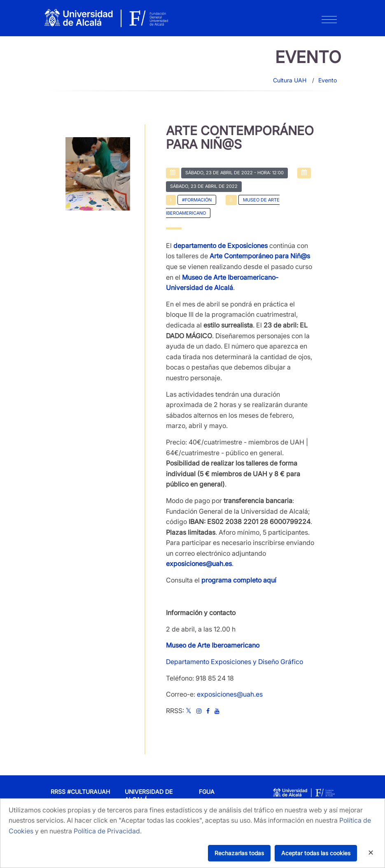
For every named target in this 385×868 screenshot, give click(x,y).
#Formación (197, 200)
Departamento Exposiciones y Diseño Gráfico (234, 662)
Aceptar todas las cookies (316, 853)
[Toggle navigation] (329, 21)
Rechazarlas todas (239, 853)
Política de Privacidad (107, 831)
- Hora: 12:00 (234, 173)
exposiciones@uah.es (230, 694)
